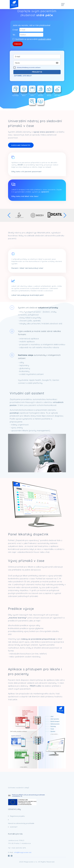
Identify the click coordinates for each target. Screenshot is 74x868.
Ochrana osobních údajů (19, 788)
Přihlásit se (37, 72)
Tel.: (14, 35)
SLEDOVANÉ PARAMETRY (21, 145)
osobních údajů (45, 39)
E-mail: (15, 30)
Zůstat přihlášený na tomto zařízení (26, 68)
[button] (9, 215)
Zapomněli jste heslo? (23, 76)
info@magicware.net (23, 852)
